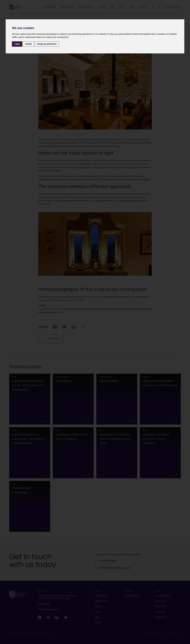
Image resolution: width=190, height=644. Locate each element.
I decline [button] (28, 44)
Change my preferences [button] (47, 44)
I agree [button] (17, 44)
